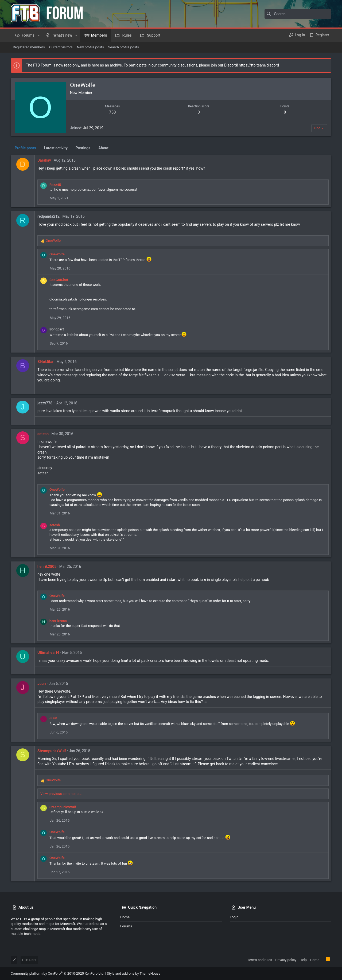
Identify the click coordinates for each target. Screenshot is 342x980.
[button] (39, 35)
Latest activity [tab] (56, 148)
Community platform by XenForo (57, 973)
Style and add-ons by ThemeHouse (134, 973)
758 (112, 112)
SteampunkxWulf (52, 751)
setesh (43, 434)
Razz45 (55, 185)
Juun (42, 684)
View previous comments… (61, 794)
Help (303, 960)
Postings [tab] (83, 148)
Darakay (44, 160)
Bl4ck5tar (45, 362)
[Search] (298, 14)
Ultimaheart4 (48, 653)
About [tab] (103, 148)
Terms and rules (260, 960)
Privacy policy (286, 960)
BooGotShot (59, 280)
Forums (126, 926)
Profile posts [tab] (25, 148)
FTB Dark (29, 960)
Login (234, 917)
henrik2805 (47, 567)
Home (125, 917)
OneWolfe (57, 254)
